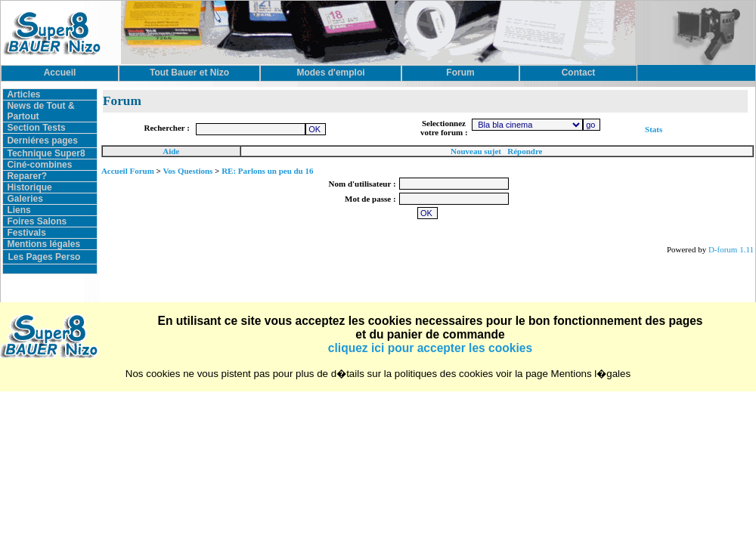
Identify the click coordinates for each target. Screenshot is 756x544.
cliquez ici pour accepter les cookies (430, 348)
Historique (29, 187)
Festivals (26, 233)
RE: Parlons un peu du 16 (267, 171)
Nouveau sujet (476, 151)
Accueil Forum (128, 171)
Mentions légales (43, 244)
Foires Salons (37, 221)
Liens (19, 210)
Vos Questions (187, 171)
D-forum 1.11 (731, 249)
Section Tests (36, 128)
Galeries (25, 199)
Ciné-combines (39, 165)
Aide (171, 151)
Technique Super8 (46, 153)
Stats (654, 129)
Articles (23, 94)
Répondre (525, 151)
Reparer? (27, 176)
